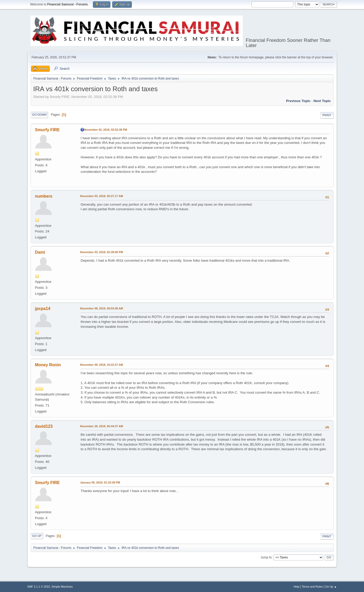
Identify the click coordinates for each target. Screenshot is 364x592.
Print (327, 115)
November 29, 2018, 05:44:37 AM (102, 426)
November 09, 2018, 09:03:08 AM (102, 308)
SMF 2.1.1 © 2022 (39, 587)
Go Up (37, 536)
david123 (44, 426)
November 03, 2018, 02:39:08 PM (102, 252)
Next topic (322, 101)
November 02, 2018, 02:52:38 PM (106, 130)
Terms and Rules (312, 587)
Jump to (266, 557)
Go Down (39, 115)
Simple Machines (62, 587)
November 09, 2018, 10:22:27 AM (102, 365)
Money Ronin (48, 365)
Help (296, 587)
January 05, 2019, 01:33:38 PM (100, 482)
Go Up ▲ (331, 587)
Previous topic (298, 101)
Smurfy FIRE (47, 130)
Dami (40, 252)
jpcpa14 (43, 309)
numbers (44, 196)
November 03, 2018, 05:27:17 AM (102, 196)
